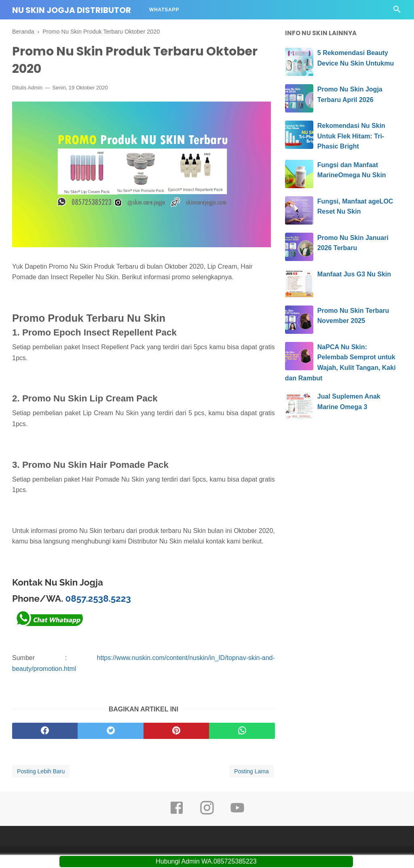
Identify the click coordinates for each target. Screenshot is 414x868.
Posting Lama (251, 771)
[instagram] (207, 813)
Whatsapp (164, 10)
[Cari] (397, 12)
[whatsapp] (242, 731)
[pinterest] (176, 731)
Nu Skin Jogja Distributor (72, 10)
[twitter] (110, 731)
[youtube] (237, 813)
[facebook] (45, 731)
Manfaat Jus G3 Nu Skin (354, 274)
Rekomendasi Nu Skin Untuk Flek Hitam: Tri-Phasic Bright (351, 136)
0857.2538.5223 (98, 598)
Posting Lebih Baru (41, 771)
